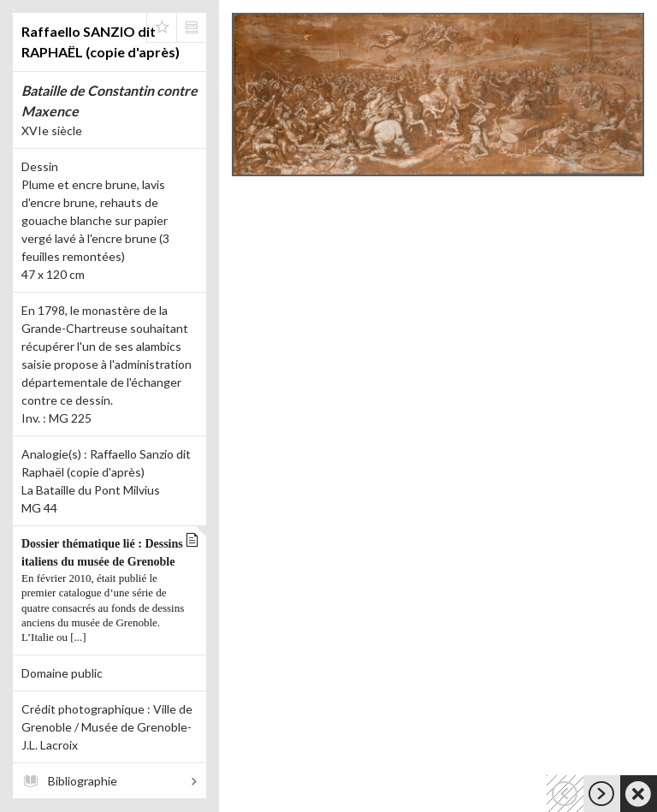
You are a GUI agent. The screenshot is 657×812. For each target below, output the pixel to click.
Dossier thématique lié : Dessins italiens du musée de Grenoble (105, 592)
